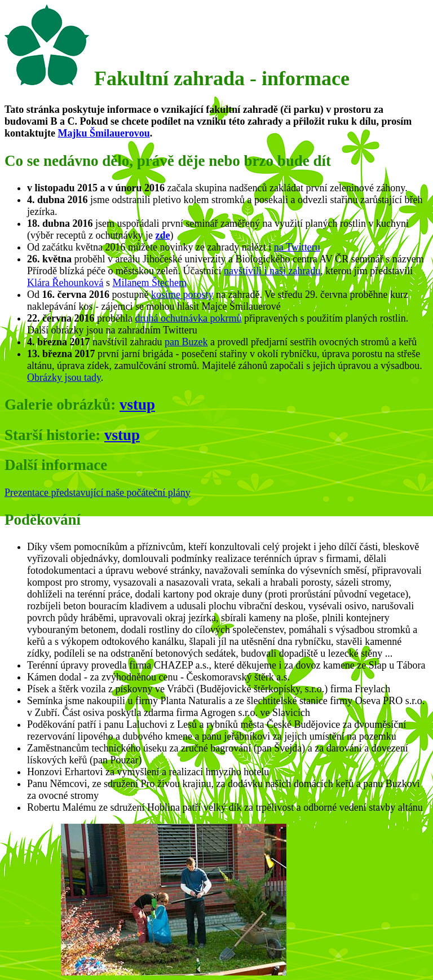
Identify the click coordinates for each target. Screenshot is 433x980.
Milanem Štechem (149, 283)
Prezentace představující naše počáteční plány (98, 493)
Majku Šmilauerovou (104, 133)
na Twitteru (297, 247)
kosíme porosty (182, 295)
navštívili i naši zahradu (272, 271)
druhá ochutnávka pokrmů (188, 318)
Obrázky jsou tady (64, 377)
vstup (137, 405)
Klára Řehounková (65, 283)
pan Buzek (186, 342)
